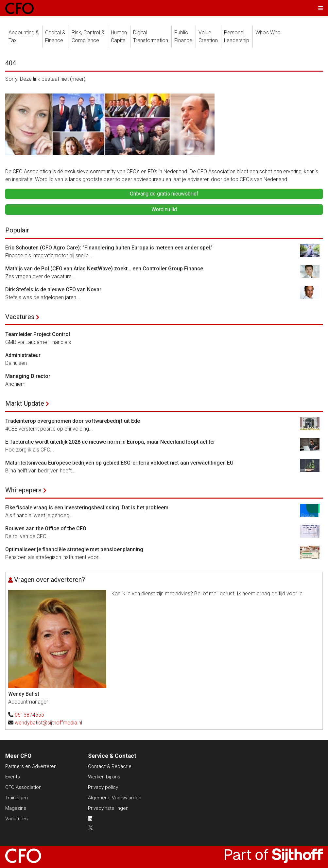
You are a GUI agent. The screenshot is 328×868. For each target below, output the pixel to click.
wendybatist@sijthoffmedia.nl (48, 723)
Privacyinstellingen (108, 808)
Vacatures (20, 317)
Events (13, 777)
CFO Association (23, 787)
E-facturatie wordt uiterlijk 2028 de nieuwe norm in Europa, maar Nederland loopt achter (110, 442)
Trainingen (17, 798)
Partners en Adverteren (31, 766)
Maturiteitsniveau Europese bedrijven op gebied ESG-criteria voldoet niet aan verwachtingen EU (119, 463)
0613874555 (29, 715)
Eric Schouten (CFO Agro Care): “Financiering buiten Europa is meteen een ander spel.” (109, 248)
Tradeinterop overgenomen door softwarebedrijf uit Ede (73, 421)
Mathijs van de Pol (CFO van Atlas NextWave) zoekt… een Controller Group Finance (104, 269)
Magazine (16, 808)
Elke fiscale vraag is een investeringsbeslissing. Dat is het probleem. (87, 508)
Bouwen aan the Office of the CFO (46, 528)
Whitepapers (23, 490)
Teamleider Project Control (38, 334)
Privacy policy (103, 787)
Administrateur (23, 355)
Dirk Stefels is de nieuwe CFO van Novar (53, 289)
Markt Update (25, 403)
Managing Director (28, 376)
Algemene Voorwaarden (115, 798)
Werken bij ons (104, 777)
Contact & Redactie (110, 766)
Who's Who (268, 33)
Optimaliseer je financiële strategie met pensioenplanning (74, 549)
